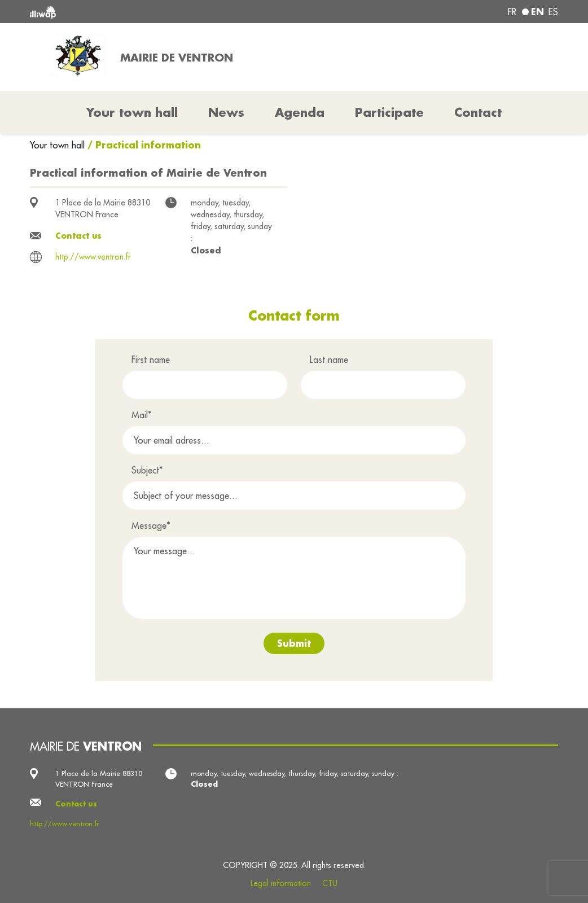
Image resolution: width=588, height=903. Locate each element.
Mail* (142, 415)
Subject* (147, 470)
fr (512, 12)
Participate (389, 112)
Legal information (281, 883)
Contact (478, 112)
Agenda (300, 112)
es (553, 12)
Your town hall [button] (132, 112)
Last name (329, 360)
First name (151, 360)
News (226, 112)
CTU (330, 883)
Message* (151, 525)
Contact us (78, 236)
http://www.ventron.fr (93, 257)
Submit (294, 643)
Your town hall (59, 145)
